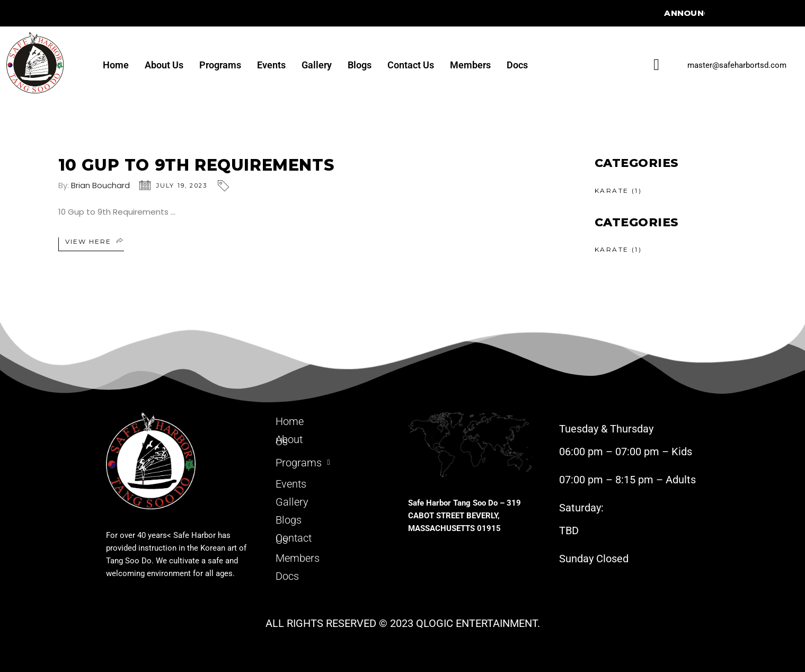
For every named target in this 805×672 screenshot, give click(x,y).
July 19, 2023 (182, 185)
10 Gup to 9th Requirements (196, 165)
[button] (333, 461)
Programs (220, 65)
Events (271, 65)
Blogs (360, 65)
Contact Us (411, 65)
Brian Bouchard (100, 185)
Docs (517, 65)
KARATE (612, 191)
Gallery (317, 65)
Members (470, 65)
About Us (164, 65)
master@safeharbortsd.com (737, 65)
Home (116, 65)
